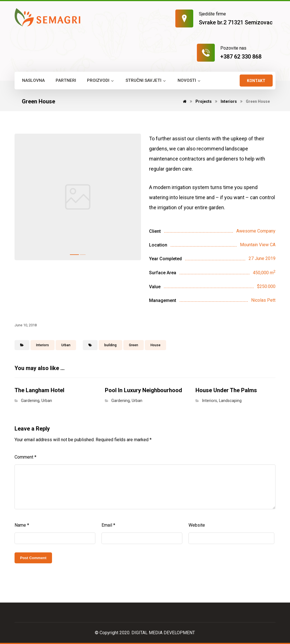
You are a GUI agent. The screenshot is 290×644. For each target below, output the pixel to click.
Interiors (43, 345)
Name (22, 525)
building (110, 345)
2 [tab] (83, 255)
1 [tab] (74, 255)
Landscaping (230, 401)
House (155, 345)
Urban (66, 345)
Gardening (30, 401)
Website (197, 525)
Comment (25, 457)
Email (108, 525)
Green (134, 345)
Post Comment (33, 558)
